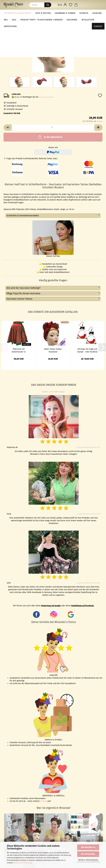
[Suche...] (48, 5)
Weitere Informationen (88, 860)
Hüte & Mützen (43, 13)
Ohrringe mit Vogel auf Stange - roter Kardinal (87, 350)
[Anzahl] (53, 128)
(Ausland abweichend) (46, 97)
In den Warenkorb (50, 137)
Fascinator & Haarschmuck (18, 13)
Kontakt (98, 13)
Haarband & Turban (65, 13)
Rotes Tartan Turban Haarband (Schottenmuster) (53, 350)
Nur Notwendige (88, 854)
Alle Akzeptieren (88, 847)
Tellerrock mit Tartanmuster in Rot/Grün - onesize (19, 350)
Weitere (83, 13)
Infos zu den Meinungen (54, 392)
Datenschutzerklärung (23, 863)
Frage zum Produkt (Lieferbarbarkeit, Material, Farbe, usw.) (32, 159)
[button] (60, 5)
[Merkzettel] (71, 5)
